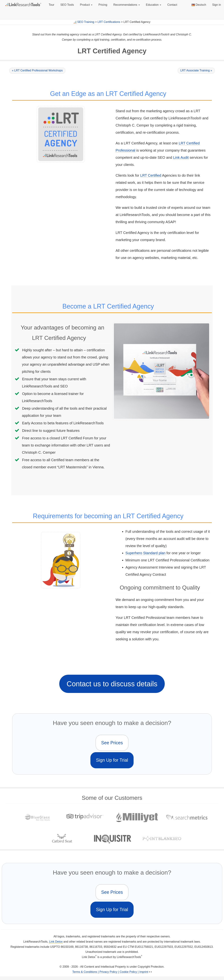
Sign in (217, 5)
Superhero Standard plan (146, 553)
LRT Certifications (109, 22)
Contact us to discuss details (112, 684)
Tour (51, 5)
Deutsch (199, 5)
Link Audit (181, 157)
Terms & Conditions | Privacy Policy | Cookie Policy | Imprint (110, 972)
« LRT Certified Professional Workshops (37, 70)
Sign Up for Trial (112, 760)
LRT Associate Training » (196, 70)
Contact (172, 5)
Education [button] (154, 5)
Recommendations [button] (127, 5)
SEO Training (86, 22)
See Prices (112, 743)
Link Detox (56, 942)
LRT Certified (151, 175)
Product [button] (86, 5)
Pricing (103, 5)
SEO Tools (67, 5)
